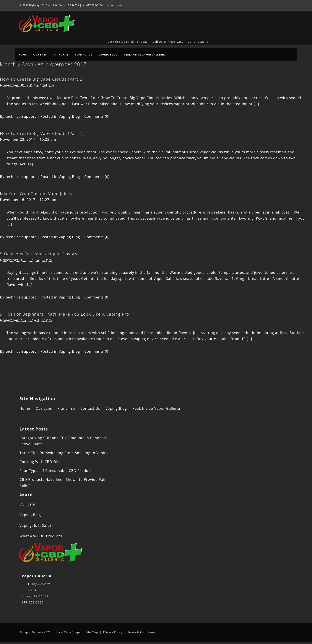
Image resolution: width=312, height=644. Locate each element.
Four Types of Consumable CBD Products (57, 471)
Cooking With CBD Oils (40, 462)
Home (23, 55)
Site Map (92, 632)
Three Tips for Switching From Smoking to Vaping (64, 453)
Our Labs (40, 55)
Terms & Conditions (141, 632)
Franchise (61, 55)
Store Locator (115, 5)
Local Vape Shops (68, 632)
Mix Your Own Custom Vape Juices (36, 193)
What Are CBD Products (41, 536)
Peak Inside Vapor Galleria (144, 55)
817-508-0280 (93, 5)
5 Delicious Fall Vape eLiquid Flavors (39, 254)
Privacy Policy (113, 632)
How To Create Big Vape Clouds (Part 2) (42, 79)
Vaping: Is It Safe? (36, 525)
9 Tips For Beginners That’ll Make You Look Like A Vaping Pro (65, 314)
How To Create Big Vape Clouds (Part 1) (42, 133)
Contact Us (84, 55)
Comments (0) (97, 116)
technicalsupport (21, 116)
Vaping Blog (108, 55)
